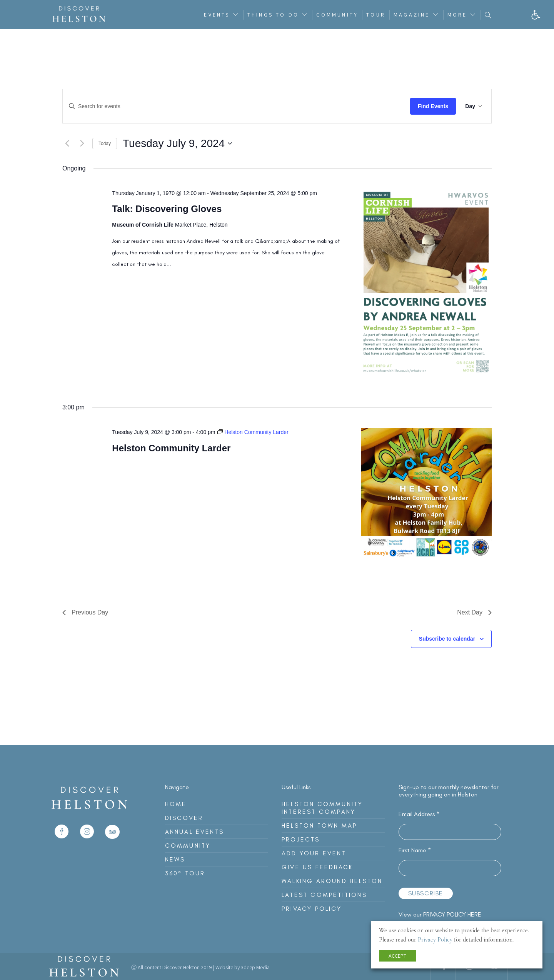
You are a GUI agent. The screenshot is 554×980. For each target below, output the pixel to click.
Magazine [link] (412, 15)
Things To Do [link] (273, 15)
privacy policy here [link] (452, 914)
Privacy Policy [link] (312, 909)
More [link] (457, 15)
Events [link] (217, 15)
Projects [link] (301, 839)
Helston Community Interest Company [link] (322, 808)
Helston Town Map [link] (319, 826)
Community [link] (337, 15)
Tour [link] (376, 15)
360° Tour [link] (185, 873)
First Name (415, 850)
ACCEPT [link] (397, 956)
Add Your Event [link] (314, 853)
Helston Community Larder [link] (171, 448)
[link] (536, 15)
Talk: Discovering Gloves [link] (167, 209)
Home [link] (176, 804)
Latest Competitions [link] (324, 895)
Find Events (433, 106)
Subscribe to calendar (447, 639)
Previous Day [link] (85, 612)
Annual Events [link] (195, 832)
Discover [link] (184, 818)
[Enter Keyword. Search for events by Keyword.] (236, 106)
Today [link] (105, 144)
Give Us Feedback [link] (317, 867)
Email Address (419, 814)
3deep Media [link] (255, 967)
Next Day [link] (474, 612)
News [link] (175, 859)
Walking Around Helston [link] (332, 881)
